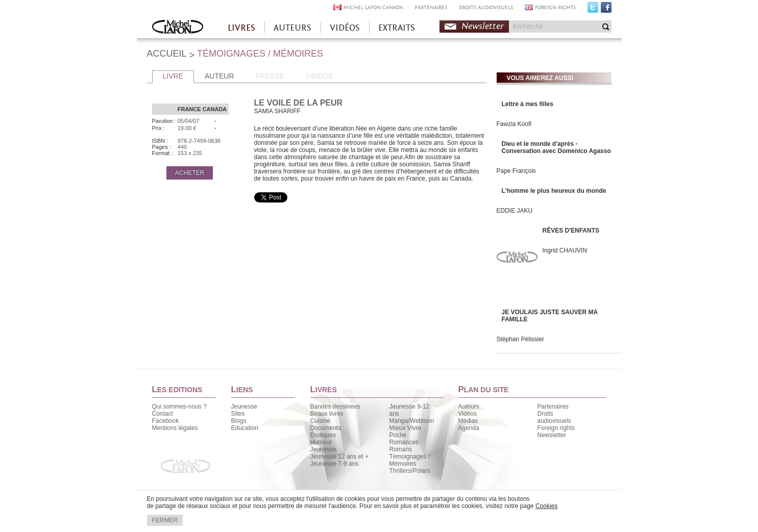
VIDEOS (319, 76)
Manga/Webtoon (412, 421)
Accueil (178, 28)
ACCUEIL (167, 54)
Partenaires (553, 407)
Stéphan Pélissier (520, 339)
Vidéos (468, 414)
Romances (404, 442)
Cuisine (321, 421)
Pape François (516, 171)
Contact (163, 414)
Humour (321, 442)
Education (245, 428)
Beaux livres (327, 414)
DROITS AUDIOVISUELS (486, 7)
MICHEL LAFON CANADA (373, 7)
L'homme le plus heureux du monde (554, 191)
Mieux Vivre (405, 428)
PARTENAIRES (431, 7)
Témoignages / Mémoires (410, 460)
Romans (401, 449)
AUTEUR (219, 76)
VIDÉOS (345, 28)
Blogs (239, 421)
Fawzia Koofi (514, 124)
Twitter (593, 10)
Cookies (546, 506)
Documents (326, 428)
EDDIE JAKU (515, 211)
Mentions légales (175, 428)
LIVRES (241, 28)
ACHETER (190, 173)
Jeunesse (244, 407)
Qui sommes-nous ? (179, 407)
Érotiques (323, 435)
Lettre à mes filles (528, 104)
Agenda (469, 428)
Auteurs (469, 407)
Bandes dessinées (335, 407)
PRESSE (270, 76)
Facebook (606, 10)
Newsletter (483, 26)
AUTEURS (292, 28)
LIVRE (173, 76)
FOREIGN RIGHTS (555, 7)
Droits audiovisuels (554, 417)
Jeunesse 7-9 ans (335, 464)
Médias (468, 421)
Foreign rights (556, 428)
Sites (238, 414)
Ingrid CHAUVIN (565, 250)
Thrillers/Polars (410, 471)
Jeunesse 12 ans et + (339, 457)
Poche (398, 435)
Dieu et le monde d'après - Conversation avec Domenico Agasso (556, 147)
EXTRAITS (397, 28)
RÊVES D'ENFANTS (571, 231)
